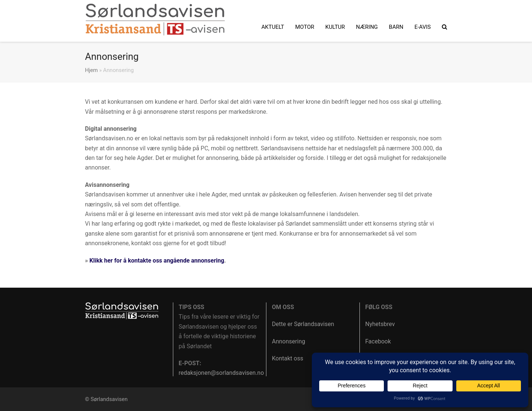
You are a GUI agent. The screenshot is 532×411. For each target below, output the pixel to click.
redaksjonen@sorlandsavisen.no (221, 373)
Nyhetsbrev (380, 324)
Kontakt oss (288, 358)
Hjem (91, 70)
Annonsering (289, 341)
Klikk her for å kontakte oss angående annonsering (157, 261)
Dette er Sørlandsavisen (303, 324)
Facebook (378, 341)
